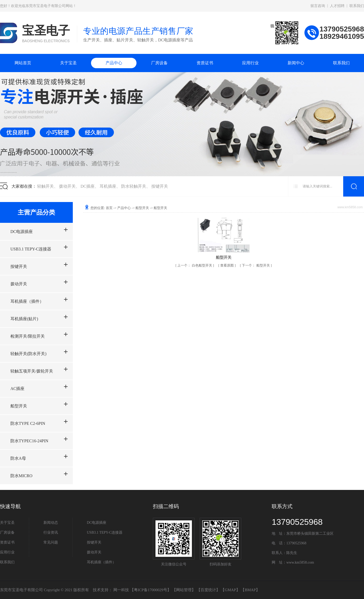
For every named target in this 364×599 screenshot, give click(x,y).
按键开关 (160, 186)
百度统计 (208, 590)
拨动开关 (67, 186)
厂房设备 (159, 63)
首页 (109, 208)
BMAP (250, 590)
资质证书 (205, 63)
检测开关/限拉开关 (28, 336)
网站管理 (184, 590)
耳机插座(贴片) (24, 319)
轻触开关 (45, 186)
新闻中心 (296, 63)
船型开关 (19, 406)
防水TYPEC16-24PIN (29, 441)
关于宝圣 (68, 63)
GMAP (230, 590)
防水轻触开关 (134, 186)
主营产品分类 (36, 212)
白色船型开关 (195, 265)
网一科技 (121, 590)
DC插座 (88, 186)
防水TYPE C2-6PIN (28, 423)
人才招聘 (337, 6)
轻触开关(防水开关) (28, 354)
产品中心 (114, 63)
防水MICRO (21, 476)
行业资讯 (51, 532)
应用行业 (250, 63)
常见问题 (51, 542)
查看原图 (227, 265)
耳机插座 (108, 186)
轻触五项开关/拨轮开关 (32, 371)
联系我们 (357, 6)
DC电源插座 (22, 232)
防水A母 (18, 458)
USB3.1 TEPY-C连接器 (31, 249)
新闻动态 (51, 523)
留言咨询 (318, 6)
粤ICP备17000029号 (151, 590)
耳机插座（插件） (27, 301)
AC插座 (17, 389)
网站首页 (23, 63)
